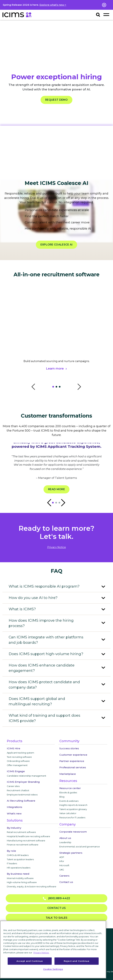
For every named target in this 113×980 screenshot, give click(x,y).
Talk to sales (57, 918)
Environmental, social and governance (80, 847)
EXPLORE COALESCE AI (57, 245)
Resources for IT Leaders (72, 817)
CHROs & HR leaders (18, 855)
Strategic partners (71, 853)
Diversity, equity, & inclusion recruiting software (32, 886)
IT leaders (12, 863)
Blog (62, 797)
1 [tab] (54, 388)
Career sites (13, 786)
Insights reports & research (73, 805)
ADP (62, 857)
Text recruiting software (19, 757)
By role (11, 851)
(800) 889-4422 (56, 898)
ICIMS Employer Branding (23, 782)
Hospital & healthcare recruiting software (28, 836)
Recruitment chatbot (18, 790)
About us (65, 838)
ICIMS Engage (16, 771)
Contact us (66, 882)
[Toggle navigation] (106, 15)
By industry (14, 828)
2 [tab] (57, 388)
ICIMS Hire (14, 748)
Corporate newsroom (73, 832)
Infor (62, 861)
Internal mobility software (20, 878)
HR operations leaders (19, 868)
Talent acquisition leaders (20, 859)
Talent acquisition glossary (73, 809)
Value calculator (68, 813)
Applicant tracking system (20, 753)
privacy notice (57, 547)
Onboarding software (18, 761)
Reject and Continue (76, 961)
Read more (57, 489)
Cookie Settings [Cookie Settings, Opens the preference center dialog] (53, 969)
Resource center (70, 788)
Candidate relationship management (26, 776)
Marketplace (68, 774)
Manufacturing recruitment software (26, 841)
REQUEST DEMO (57, 100)
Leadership (65, 842)
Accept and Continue (30, 961)
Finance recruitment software (23, 845)
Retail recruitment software (21, 832)
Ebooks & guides (68, 792)
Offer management (17, 765)
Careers (64, 876)
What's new (14, 814)
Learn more (55, 369)
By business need (18, 874)
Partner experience (72, 761)
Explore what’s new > (53, 5)
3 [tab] (60, 388)
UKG (62, 870)
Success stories (69, 748)
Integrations (15, 807)
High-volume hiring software (22, 882)
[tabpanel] (57, 336)
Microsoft (64, 865)
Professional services (73, 767)
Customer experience (73, 755)
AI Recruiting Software (21, 801)
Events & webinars (69, 801)
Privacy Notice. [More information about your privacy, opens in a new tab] (41, 953)
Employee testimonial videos (22, 795)
